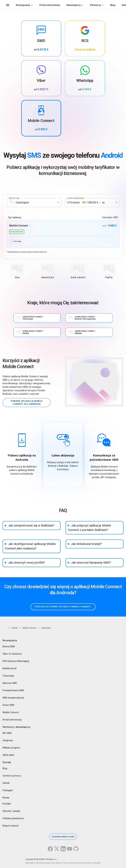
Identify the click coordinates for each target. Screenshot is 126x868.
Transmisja (8, 676)
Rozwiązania (23, 5)
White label (8, 755)
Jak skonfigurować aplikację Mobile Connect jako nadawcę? (30, 546)
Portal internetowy (50, 5)
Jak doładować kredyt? (86, 544)
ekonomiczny (17, 232)
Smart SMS (8, 705)
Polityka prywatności (13, 819)
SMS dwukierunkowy (13, 698)
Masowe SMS (10, 683)
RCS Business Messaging (16, 661)
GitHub (6, 783)
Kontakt (7, 804)
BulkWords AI (10, 668)
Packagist (8, 790)
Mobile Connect (11, 712)
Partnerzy (95, 5)
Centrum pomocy (12, 776)
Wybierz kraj (14, 198)
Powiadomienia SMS (13, 690)
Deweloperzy (74, 5)
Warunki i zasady (11, 811)
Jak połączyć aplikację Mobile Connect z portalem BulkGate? (90, 528)
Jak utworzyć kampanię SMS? (91, 563)
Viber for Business (12, 654)
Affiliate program (11, 748)
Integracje (8, 740)
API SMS (7, 733)
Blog (113, 5)
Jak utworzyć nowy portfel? (26, 563)
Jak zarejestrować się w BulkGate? (31, 526)
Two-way (16, 242)
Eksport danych (11, 826)
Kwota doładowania (76, 198)
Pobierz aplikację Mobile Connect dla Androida (27, 402)
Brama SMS (9, 646)
